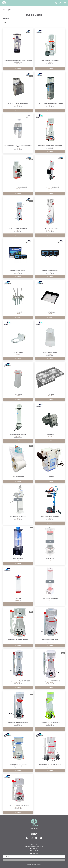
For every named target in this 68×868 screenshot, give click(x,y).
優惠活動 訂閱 (34, 853)
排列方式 (6, 19)
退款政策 (34, 864)
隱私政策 (29, 864)
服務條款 (39, 864)
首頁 (4, 10)
